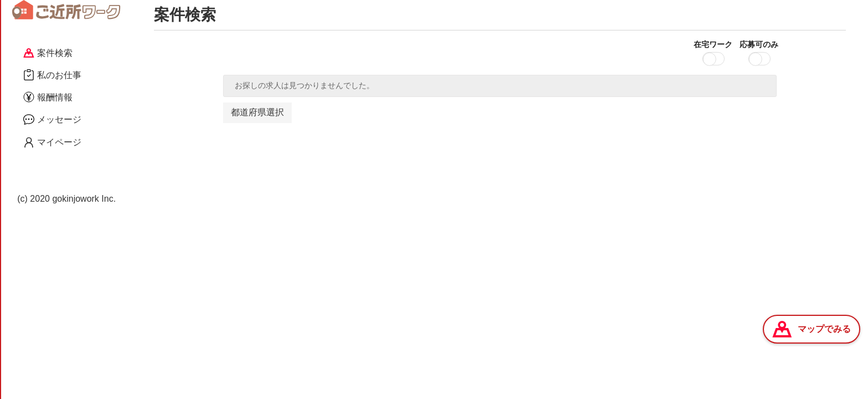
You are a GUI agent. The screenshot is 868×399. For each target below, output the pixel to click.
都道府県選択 (257, 112)
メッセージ (52, 119)
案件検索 (48, 53)
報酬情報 (48, 97)
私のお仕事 (52, 75)
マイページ (52, 142)
